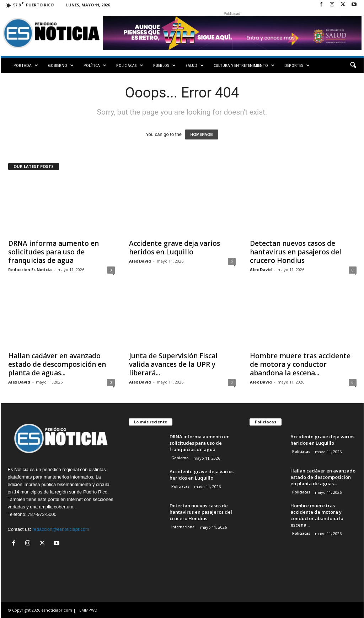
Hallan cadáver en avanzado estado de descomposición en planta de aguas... (57, 364)
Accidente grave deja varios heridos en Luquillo (175, 248)
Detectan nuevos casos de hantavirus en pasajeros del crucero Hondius (296, 252)
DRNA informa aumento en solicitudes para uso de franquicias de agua (53, 252)
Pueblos (164, 65)
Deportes (297, 65)
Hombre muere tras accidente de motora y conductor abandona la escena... (300, 364)
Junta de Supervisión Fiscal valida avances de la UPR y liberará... (173, 364)
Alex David (140, 261)
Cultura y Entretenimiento (244, 65)
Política (95, 65)
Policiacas (130, 65)
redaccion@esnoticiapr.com (61, 529)
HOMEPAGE (201, 134)
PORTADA (26, 65)
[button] (353, 65)
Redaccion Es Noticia (30, 270)
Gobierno (61, 65)
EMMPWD (88, 610)
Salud (195, 65)
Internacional (183, 527)
